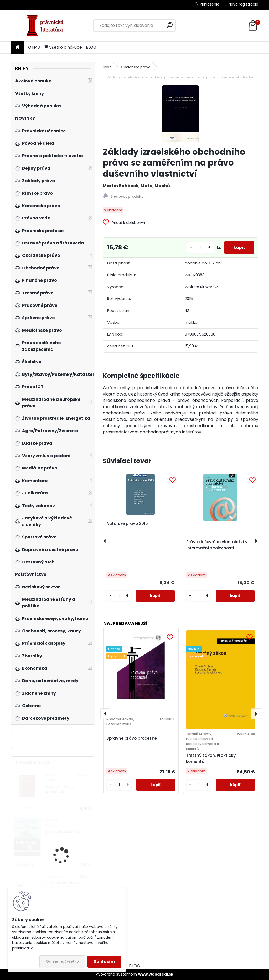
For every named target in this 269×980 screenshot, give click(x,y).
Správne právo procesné (132, 738)
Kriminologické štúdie (65, 832)
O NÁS (34, 47)
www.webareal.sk (156, 974)
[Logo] (47, 26)
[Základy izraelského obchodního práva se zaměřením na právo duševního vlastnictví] (180, 114)
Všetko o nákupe (63, 47)
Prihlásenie (210, 4)
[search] (170, 25)
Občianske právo (136, 67)
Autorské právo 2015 (127, 524)
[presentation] (105, 541)
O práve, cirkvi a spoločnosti (60, 789)
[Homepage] (17, 47)
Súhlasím (104, 961)
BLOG (91, 47)
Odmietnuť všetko (62, 961)
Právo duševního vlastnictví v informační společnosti (217, 545)
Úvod (107, 67)
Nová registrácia (243, 4)
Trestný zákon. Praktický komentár (211, 758)
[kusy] (197, 247)
